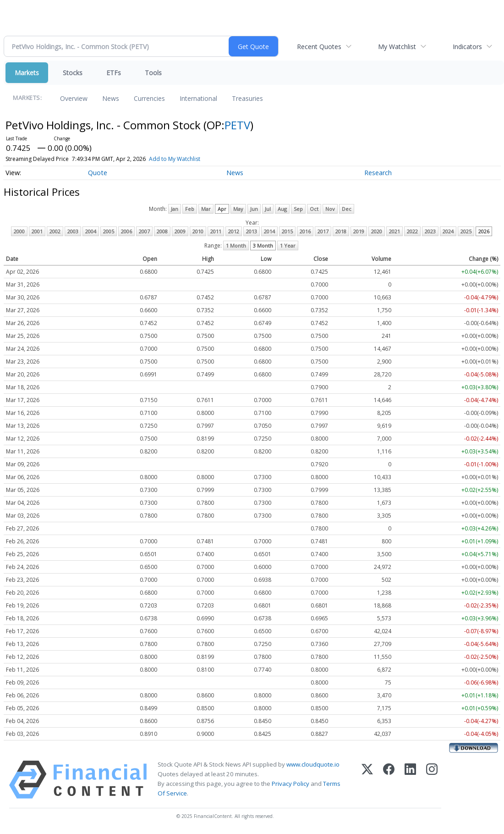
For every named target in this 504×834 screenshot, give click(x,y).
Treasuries (247, 98)
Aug (282, 209)
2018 (341, 231)
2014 (269, 231)
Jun (254, 209)
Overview (74, 98)
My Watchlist (397, 47)
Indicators (467, 47)
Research (378, 173)
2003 (73, 231)
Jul (268, 209)
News (111, 98)
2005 (109, 231)
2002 (55, 231)
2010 (198, 231)
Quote (98, 173)
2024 (448, 231)
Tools (153, 73)
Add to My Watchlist (175, 159)
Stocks (73, 73)
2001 (37, 231)
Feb (190, 209)
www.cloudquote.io (313, 764)
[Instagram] (432, 780)
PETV (237, 125)
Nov (330, 209)
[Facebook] (389, 780)
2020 (377, 231)
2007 (144, 231)
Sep (298, 209)
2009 (180, 231)
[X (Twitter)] (367, 780)
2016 (305, 231)
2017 (323, 231)
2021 (394, 231)
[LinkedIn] (410, 780)
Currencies (149, 98)
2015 (287, 231)
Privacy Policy (290, 784)
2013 (252, 231)
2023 (430, 231)
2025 (466, 231)
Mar (206, 209)
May (238, 209)
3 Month (263, 246)
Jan (175, 209)
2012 (234, 231)
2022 (412, 231)
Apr (222, 209)
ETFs (114, 73)
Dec (347, 209)
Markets (27, 73)
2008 (162, 231)
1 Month (236, 246)
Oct (314, 209)
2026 (484, 231)
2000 (19, 231)
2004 (91, 231)
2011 (216, 231)
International (198, 98)
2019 (359, 231)
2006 (126, 231)
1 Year (288, 246)
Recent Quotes (319, 47)
